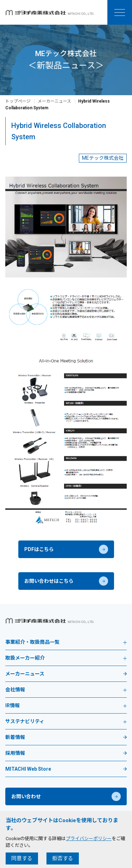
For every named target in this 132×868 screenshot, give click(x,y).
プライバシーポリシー (89, 839)
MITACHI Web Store (28, 769)
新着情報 (15, 737)
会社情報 (66, 690)
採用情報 (15, 753)
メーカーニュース (54, 101)
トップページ (18, 101)
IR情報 (66, 706)
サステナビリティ (66, 722)
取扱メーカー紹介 (66, 658)
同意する (22, 858)
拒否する (63, 858)
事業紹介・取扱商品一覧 (66, 642)
